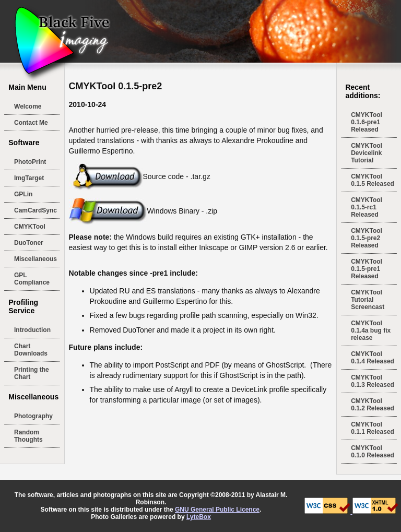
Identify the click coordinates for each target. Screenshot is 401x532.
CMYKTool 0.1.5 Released (373, 180)
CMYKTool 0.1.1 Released (373, 428)
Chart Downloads (31, 350)
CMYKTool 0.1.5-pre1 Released (367, 269)
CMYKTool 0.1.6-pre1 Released (367, 122)
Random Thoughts (28, 436)
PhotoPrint (30, 162)
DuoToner (29, 243)
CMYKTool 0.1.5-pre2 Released (367, 238)
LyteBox (199, 517)
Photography (33, 416)
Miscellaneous (36, 259)
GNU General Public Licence (217, 510)
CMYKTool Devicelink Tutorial (367, 153)
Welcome (28, 107)
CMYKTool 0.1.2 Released (373, 405)
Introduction (32, 330)
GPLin (23, 194)
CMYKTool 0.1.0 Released (373, 452)
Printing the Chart (32, 373)
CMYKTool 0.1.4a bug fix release (371, 330)
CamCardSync (36, 210)
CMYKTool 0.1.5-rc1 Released (367, 207)
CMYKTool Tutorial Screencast (368, 300)
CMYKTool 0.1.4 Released (373, 358)
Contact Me (31, 123)
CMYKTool (30, 227)
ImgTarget (29, 178)
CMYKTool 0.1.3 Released (373, 381)
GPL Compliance (32, 279)
